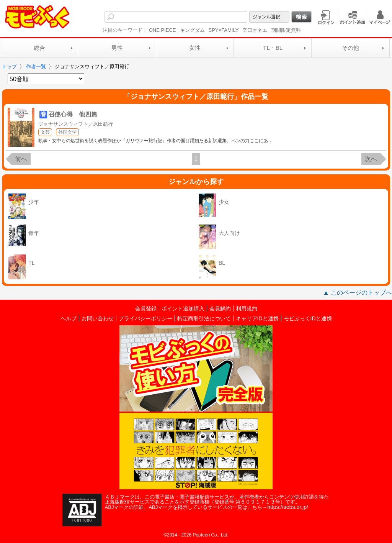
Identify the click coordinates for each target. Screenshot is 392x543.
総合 (39, 48)
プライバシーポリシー (145, 318)
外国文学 (67, 132)
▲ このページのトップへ (358, 293)
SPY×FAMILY (224, 30)
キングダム (192, 30)
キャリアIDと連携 (257, 318)
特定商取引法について (204, 318)
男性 (117, 48)
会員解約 (220, 308)
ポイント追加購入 (183, 308)
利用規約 (247, 308)
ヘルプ (69, 318)
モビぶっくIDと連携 (308, 318)
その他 (350, 48)
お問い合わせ (98, 318)
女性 (195, 48)
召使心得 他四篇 (73, 114)
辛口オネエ (255, 30)
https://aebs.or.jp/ (288, 507)
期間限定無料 (286, 30)
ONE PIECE (163, 30)
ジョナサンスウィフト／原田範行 (76, 124)
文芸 (45, 132)
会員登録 (146, 308)
